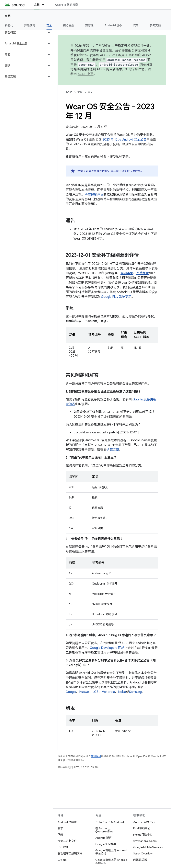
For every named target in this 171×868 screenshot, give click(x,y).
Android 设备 (113, 25)
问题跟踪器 (140, 860)
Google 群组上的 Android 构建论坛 (111, 861)
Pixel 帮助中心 (142, 828)
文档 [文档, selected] (37, 5)
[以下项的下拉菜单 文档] (45, 5)
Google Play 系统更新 (116, 297)
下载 (60, 835)
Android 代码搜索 (66, 5)
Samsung (135, 692)
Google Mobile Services (148, 847)
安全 (90, 92)
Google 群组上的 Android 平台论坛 (111, 852)
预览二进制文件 (67, 841)
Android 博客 (103, 838)
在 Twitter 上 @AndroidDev (104, 830)
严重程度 (142, 273)
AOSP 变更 (86, 74)
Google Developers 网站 (107, 648)
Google (71, 692)
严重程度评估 (94, 195)
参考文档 (155, 25)
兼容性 (89, 25)
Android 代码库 (67, 822)
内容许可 (96, 756)
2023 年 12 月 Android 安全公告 (124, 140)
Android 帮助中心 (144, 822)
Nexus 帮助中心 (143, 835)
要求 (60, 828)
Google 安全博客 (106, 844)
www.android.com (145, 841)
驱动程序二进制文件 (70, 853)
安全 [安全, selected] (49, 25)
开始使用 (30, 25)
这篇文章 (113, 450)
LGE (96, 692)
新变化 (9, 25)
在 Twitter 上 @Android (110, 822)
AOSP (69, 92)
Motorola (108, 692)
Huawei (84, 692)
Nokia (122, 692)
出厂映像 (63, 847)
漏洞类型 (127, 273)
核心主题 (68, 25)
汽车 (136, 25)
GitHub (62, 860)
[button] (23, 32)
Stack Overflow (143, 853)
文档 (8, 16)
